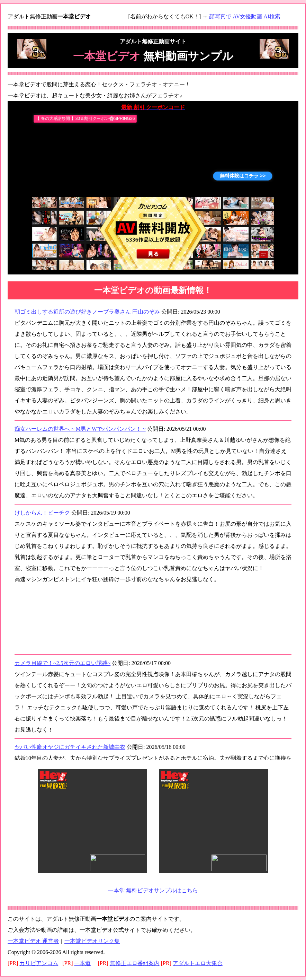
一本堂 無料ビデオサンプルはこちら (153, 890)
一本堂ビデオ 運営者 (33, 941)
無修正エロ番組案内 (135, 963)
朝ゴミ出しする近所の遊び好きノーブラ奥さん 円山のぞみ (87, 312)
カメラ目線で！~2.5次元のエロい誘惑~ (62, 663)
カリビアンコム (39, 963)
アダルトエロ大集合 (198, 963)
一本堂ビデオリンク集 (92, 941)
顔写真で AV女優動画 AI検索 (245, 16)
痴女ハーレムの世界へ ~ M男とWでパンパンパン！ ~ (80, 429)
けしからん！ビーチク (42, 513)
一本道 (82, 963)
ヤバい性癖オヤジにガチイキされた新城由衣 (70, 747)
